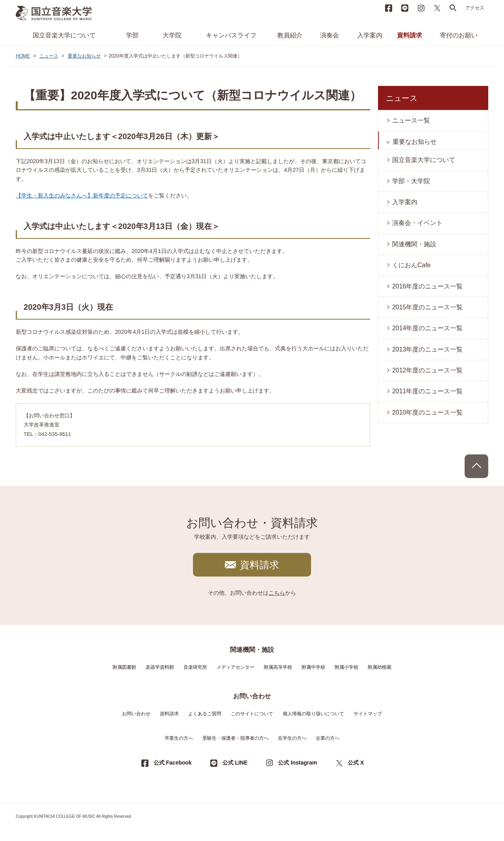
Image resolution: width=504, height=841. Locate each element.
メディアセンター (235, 667)
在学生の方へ (292, 738)
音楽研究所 (195, 667)
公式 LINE (235, 763)
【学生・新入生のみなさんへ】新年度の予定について (82, 195)
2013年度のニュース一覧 (428, 349)
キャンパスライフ (231, 35)
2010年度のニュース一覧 (428, 412)
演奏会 (330, 35)
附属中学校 (313, 667)
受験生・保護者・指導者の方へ (235, 738)
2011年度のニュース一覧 (428, 391)
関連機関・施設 (414, 244)
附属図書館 (124, 667)
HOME (23, 56)
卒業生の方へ (179, 738)
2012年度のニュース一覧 (428, 370)
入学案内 (370, 35)
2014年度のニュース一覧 (428, 328)
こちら (277, 593)
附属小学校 (346, 667)
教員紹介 (290, 35)
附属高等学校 (278, 667)
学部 (132, 35)
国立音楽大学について (64, 35)
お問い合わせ (136, 714)
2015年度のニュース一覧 (428, 307)
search (453, 8)
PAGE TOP (476, 466)
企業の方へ (328, 738)
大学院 (172, 35)
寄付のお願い (459, 35)
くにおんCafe (411, 265)
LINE (405, 8)
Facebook (389, 8)
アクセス (475, 8)
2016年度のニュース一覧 (428, 286)
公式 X (356, 763)
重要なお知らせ (84, 56)
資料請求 (409, 35)
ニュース (49, 56)
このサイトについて (252, 714)
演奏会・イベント (417, 223)
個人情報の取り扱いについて (313, 714)
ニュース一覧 (411, 120)
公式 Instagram (297, 763)
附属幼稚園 (380, 667)
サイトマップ (368, 714)
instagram (421, 8)
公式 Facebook (173, 763)
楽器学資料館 (160, 667)
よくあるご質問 (205, 714)
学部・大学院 (411, 181)
